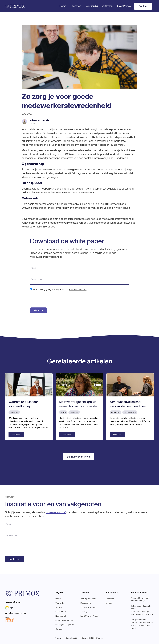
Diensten (76, 6)
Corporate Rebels (59, 141)
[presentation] (50, 299)
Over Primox (124, 6)
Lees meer (16, 434)
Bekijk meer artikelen (78, 457)
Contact (143, 6)
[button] (76, 6)
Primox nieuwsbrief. (78, 289)
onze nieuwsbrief (56, 512)
